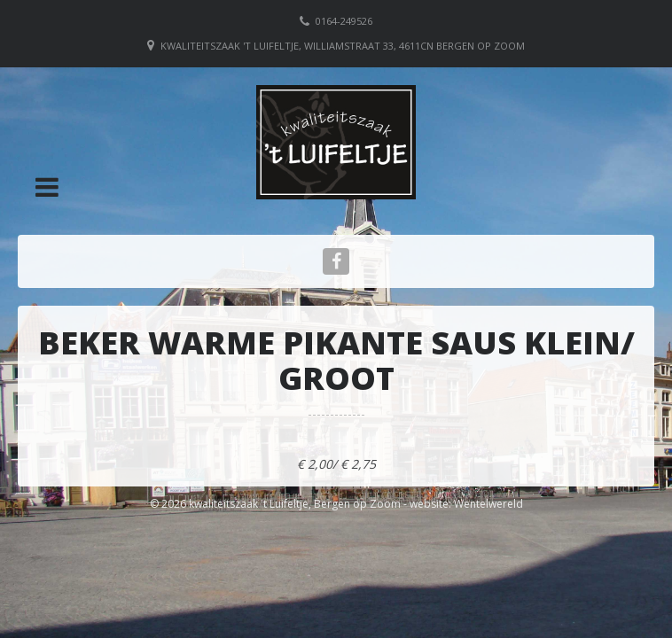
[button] (47, 187)
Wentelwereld (488, 504)
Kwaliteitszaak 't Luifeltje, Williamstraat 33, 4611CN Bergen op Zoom (343, 46)
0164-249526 (344, 21)
